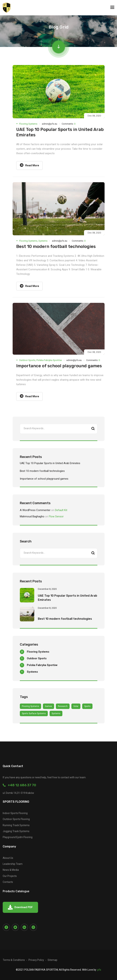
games (48, 706)
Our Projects (10, 876)
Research (63, 706)
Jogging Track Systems (16, 831)
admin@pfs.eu (49, 124)
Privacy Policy (36, 960)
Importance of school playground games (59, 366)
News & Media (11, 870)
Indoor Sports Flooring (15, 813)
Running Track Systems (16, 825)
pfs (99, 970)
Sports (87, 706)
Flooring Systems (28, 124)
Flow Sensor (56, 516)
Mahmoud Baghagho (32, 516)
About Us (8, 858)
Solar (76, 706)
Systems (43, 241)
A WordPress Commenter (35, 510)
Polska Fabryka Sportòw (49, 360)
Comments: (69, 124)
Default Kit (61, 510)
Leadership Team (13, 864)
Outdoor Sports (27, 360)
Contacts (8, 882)
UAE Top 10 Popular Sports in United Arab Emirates (50, 463)
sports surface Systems (34, 713)
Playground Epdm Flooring (18, 837)
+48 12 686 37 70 (19, 785)
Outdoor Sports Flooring (16, 819)
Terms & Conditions (14, 960)
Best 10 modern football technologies (56, 246)
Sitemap (52, 960)
